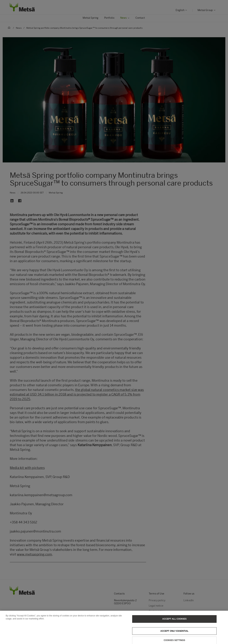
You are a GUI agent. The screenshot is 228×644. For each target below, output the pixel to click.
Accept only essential (174, 634)
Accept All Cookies (174, 622)
